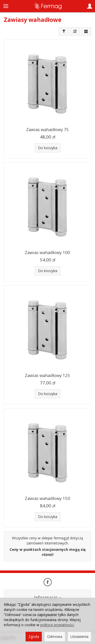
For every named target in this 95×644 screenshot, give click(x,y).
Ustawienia (79, 636)
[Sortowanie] (75, 32)
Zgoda (34, 636)
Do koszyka (48, 148)
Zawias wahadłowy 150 (48, 498)
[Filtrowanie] (64, 32)
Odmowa (55, 636)
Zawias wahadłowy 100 (48, 252)
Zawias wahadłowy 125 (48, 375)
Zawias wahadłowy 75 (48, 129)
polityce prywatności (57, 625)
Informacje (48, 597)
